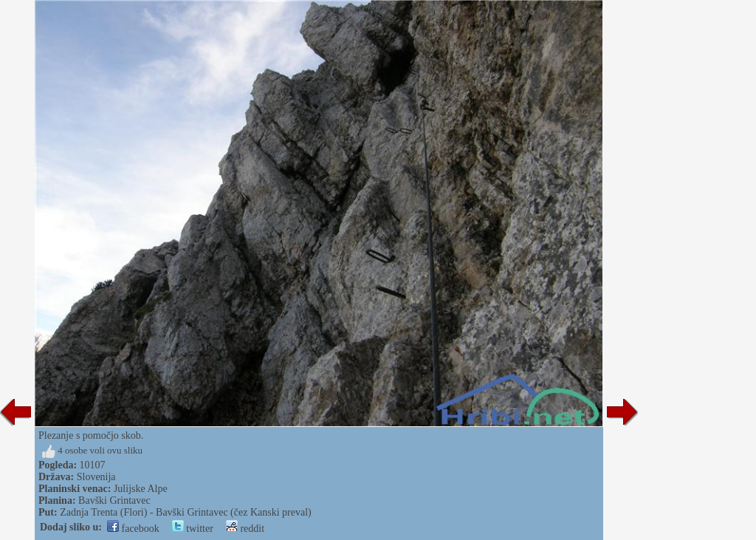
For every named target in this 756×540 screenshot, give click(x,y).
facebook (133, 529)
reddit (245, 529)
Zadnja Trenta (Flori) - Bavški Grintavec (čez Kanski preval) (186, 512)
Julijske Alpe (141, 489)
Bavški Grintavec (114, 500)
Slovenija (96, 477)
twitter (193, 529)
